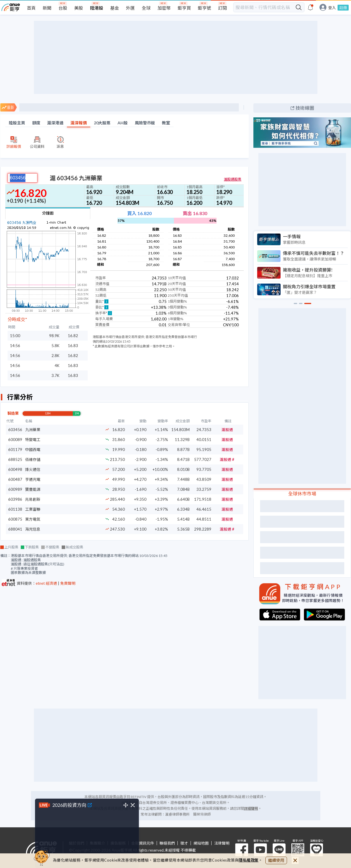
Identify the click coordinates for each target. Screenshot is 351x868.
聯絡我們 (167, 843)
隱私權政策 (249, 860)
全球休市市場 (302, 494)
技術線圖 (305, 108)
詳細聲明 (251, 808)
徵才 (184, 843)
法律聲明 (222, 843)
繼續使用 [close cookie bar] (276, 860)
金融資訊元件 (143, 843)
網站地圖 (201, 843)
